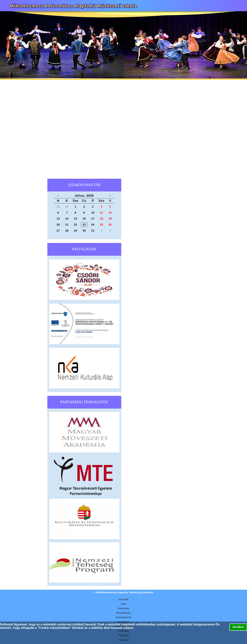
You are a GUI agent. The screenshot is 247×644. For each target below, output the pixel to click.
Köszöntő (124, 599)
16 (84, 219)
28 (67, 231)
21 (67, 225)
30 (84, 231)
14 (67, 219)
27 (58, 231)
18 (102, 219)
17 (93, 219)
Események (124, 608)
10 (93, 213)
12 (110, 213)
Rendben (238, 627)
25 (102, 225)
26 (110, 225)
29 (76, 231)
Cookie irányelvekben (55, 628)
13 (58, 219)
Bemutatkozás (124, 613)
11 (102, 213)
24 (93, 225)
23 (84, 225)
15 (76, 219)
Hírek (124, 604)
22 (76, 225)
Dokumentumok (124, 617)
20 (58, 225)
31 (93, 231)
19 (110, 219)
